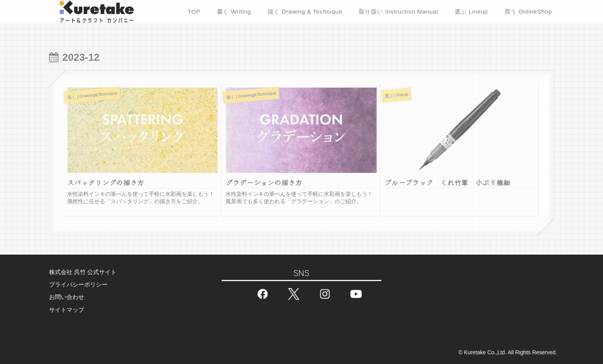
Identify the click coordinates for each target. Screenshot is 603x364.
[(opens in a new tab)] (460, 157)
